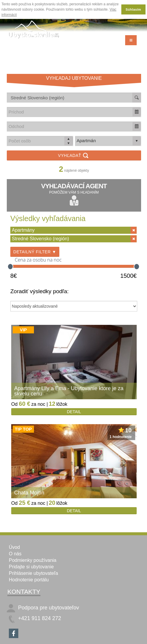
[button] (137, 112)
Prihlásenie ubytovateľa (34, 573)
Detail (74, 412)
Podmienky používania (33, 560)
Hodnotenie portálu (29, 580)
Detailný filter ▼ (35, 252)
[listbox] (108, 141)
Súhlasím (133, 9)
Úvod (14, 547)
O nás (15, 554)
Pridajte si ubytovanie (31, 567)
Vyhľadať (74, 156)
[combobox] (70, 112)
